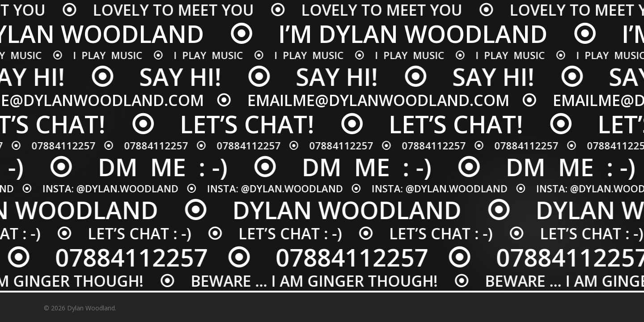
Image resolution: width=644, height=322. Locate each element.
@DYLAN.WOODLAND (122, 188)
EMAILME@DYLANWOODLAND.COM (381, 100)
